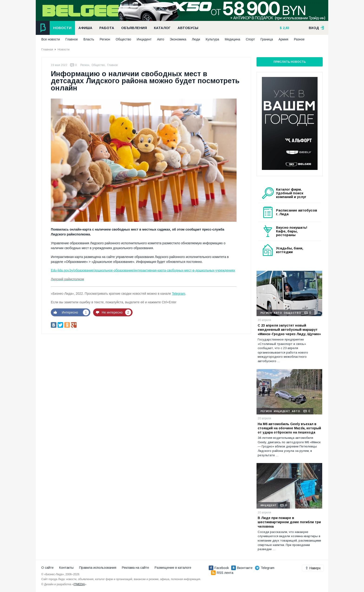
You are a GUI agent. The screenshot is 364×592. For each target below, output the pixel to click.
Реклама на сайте (135, 568)
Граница (267, 39)
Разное (299, 39)
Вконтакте (242, 568)
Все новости (51, 39)
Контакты (66, 568)
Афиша (85, 28)
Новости (62, 28)
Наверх (313, 568)
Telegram (179, 294)
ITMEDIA (79, 584)
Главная (47, 49)
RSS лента (222, 573)
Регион (105, 39)
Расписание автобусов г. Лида (297, 212)
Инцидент (144, 39)
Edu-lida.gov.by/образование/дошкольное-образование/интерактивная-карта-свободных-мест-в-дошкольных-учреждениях (143, 270)
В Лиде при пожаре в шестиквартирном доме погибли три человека (289, 522)
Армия (283, 39)
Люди (196, 39)
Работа (107, 28)
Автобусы (188, 28)
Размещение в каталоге (173, 568)
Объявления (134, 28)
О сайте (47, 568)
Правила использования (98, 568)
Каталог (162, 28)
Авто (161, 39)
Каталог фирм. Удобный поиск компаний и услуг (291, 193)
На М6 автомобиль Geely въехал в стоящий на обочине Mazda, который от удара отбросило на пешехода (289, 428)
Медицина (232, 39)
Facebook (219, 568)
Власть (89, 39)
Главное (72, 39)
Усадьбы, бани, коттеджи (290, 250)
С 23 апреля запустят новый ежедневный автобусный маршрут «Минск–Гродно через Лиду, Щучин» (289, 330)
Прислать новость (290, 62)
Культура (212, 39)
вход (316, 28)
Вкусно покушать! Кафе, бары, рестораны (292, 231)
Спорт (250, 39)
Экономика (178, 39)
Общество (123, 39)
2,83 (286, 28)
